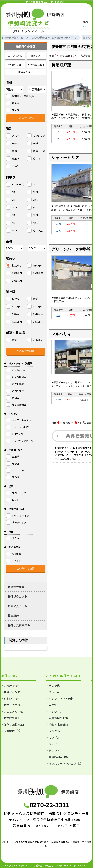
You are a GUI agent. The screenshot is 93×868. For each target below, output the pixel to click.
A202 (58, 400)
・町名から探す (11, 699)
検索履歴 (13, 616)
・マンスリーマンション (64, 763)
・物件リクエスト (12, 705)
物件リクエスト (18, 596)
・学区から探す (11, 692)
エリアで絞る (15, 56)
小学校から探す (15, 65)
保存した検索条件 (19, 625)
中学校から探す (36, 65)
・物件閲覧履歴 (11, 718)
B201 (58, 231)
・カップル (53, 737)
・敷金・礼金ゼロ (57, 725)
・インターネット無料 (60, 699)
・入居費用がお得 (57, 718)
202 (58, 315)
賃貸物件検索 (16, 587)
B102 (58, 224)
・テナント (53, 750)
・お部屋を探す (11, 686)
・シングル (53, 731)
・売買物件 (10, 731)
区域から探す (25, 72)
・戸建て (51, 705)
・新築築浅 (53, 686)
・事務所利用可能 (57, 757)
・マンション (54, 712)
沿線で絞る (36, 56)
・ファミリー (54, 744)
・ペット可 (53, 692)
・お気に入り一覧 (12, 712)
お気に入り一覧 (18, 606)
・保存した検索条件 (13, 725)
